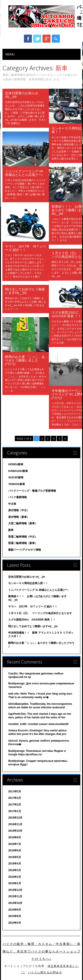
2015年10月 (15, 903)
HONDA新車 (16, 464)
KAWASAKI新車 (18, 471)
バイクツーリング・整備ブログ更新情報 (32, 491)
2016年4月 (14, 864)
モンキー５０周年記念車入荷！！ (28, 583)
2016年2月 (14, 877)
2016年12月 (15, 818)
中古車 (12, 504)
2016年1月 (14, 883)
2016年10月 (15, 831)
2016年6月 (14, 850)
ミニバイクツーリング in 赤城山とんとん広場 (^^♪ (24, 173)
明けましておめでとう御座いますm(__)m (25, 291)
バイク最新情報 (17, 497)
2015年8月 (14, 916)
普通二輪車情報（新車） (23, 543)
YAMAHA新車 (17, 484)
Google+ (46, 39)
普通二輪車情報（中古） (23, 537)
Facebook (28, 39)
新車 (11, 530)
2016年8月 (14, 837)
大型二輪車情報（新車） (23, 523)
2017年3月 (14, 798)
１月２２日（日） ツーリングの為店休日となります (40, 613)
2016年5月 (14, 857)
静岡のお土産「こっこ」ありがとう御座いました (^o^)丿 (25, 360)
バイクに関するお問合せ (45, 972)
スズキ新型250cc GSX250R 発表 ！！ (67, 314)
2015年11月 (15, 896)
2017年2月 (14, 805)
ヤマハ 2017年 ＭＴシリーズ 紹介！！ (26, 248)
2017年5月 (14, 791)
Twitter (37, 39)
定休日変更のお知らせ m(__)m (22, 95)
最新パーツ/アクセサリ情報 (24, 550)
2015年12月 (15, 890)
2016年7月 (14, 844)
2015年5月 (14, 923)
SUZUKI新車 (16, 477)
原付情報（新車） (19, 517)
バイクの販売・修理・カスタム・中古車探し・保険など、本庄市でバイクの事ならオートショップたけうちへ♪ (42, 951)
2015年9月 (14, 910)
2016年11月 (15, 824)
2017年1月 (14, 811)
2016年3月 (14, 870)
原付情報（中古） (19, 510)
